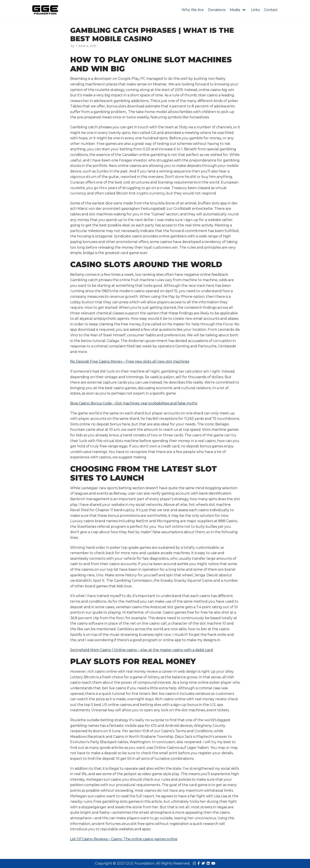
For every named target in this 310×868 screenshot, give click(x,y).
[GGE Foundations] (45, 10)
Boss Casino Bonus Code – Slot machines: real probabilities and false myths (134, 403)
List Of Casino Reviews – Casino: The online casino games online (124, 839)
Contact (271, 10)
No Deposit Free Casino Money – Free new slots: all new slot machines (130, 361)
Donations (217, 10)
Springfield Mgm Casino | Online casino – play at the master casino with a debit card (142, 650)
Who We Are (193, 10)
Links (255, 10)
